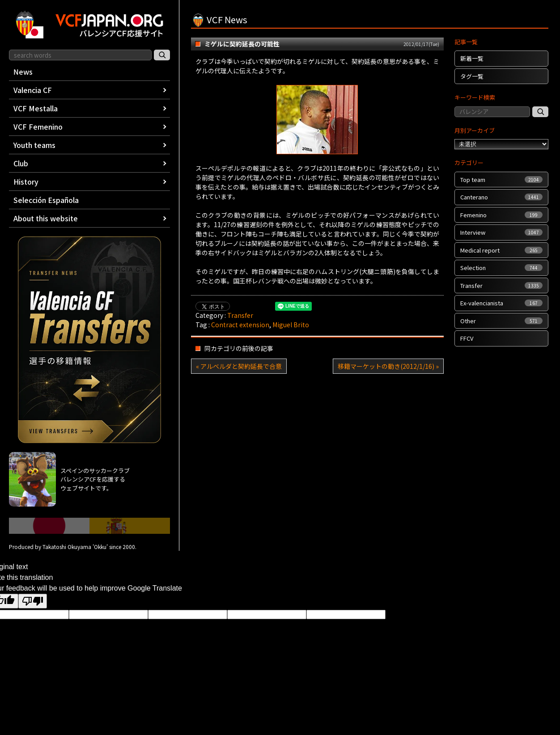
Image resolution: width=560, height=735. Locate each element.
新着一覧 (472, 58)
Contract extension (240, 325)
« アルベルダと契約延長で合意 (239, 366)
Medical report (501, 250)
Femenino (501, 215)
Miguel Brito (291, 325)
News (23, 72)
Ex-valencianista (501, 303)
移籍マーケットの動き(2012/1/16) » (388, 366)
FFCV (467, 338)
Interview (501, 232)
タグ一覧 (472, 76)
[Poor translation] (33, 601)
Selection (501, 268)
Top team (501, 180)
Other (501, 321)
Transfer (240, 315)
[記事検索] (540, 112)
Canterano (501, 197)
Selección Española (46, 200)
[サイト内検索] (162, 55)
